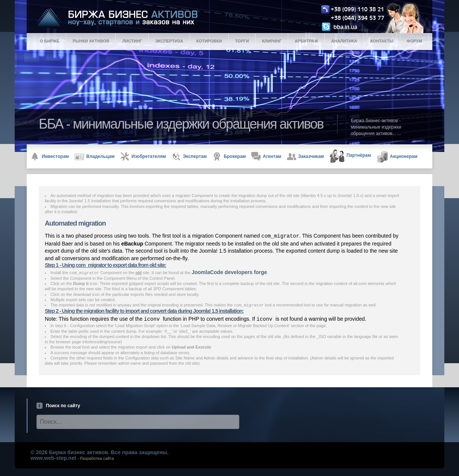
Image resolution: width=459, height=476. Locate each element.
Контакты (382, 41)
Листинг (132, 41)
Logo (236, 17)
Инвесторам (50, 157)
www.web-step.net (53, 458)
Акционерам (397, 157)
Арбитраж (306, 41)
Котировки (209, 41)
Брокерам (229, 157)
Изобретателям (143, 157)
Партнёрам (350, 156)
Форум (414, 41)
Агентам (266, 157)
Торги (242, 41)
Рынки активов (91, 41)
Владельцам (94, 157)
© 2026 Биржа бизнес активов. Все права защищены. (100, 452)
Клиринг (272, 41)
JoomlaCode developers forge (229, 272)
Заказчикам (305, 157)
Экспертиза (169, 41)
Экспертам (189, 157)
